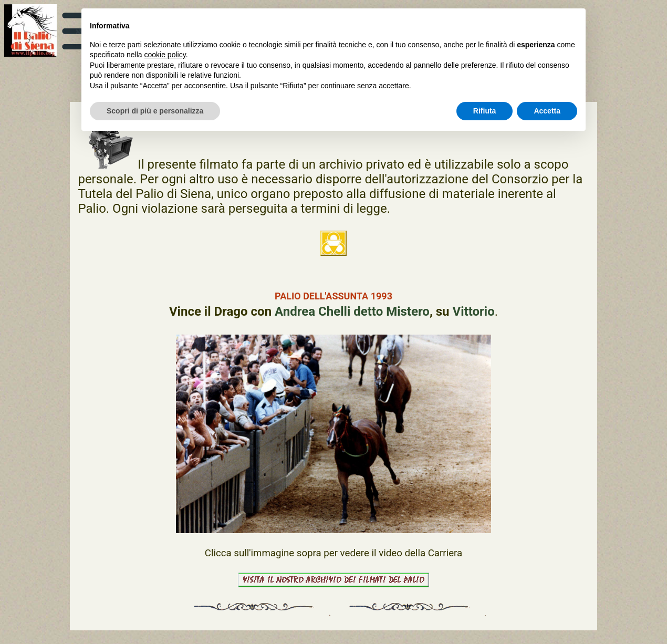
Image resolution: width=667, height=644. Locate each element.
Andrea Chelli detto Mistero (352, 311)
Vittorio (474, 311)
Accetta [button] (547, 111)
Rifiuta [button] (485, 111)
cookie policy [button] (165, 55)
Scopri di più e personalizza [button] (155, 111)
